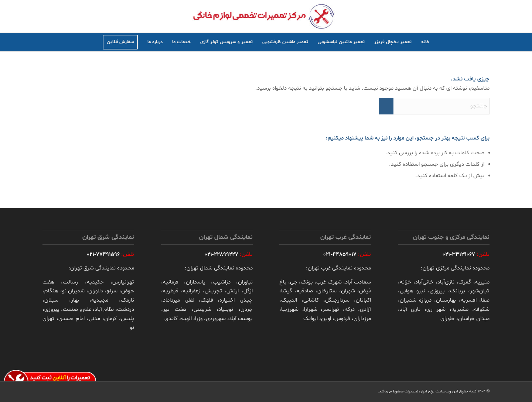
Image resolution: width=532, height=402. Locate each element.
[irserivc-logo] (266, 16)
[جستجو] (434, 106)
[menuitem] (425, 42)
